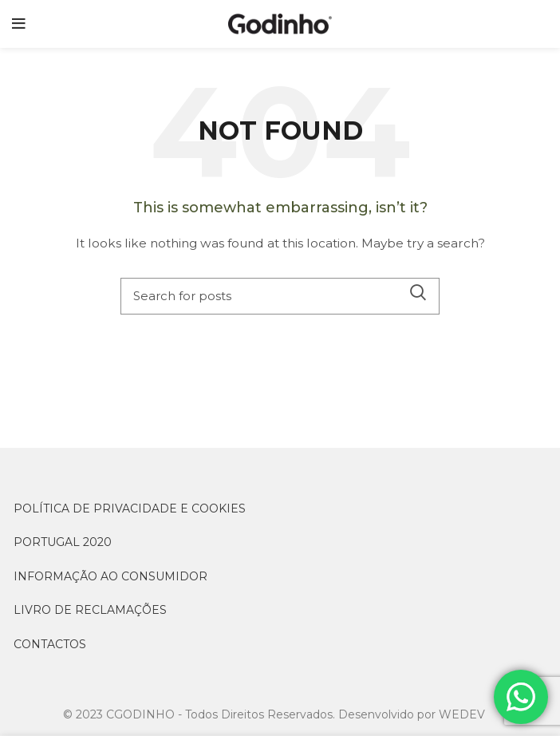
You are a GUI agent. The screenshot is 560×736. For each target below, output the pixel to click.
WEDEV (462, 714)
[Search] (280, 296)
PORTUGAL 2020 (63, 542)
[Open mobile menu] (19, 24)
